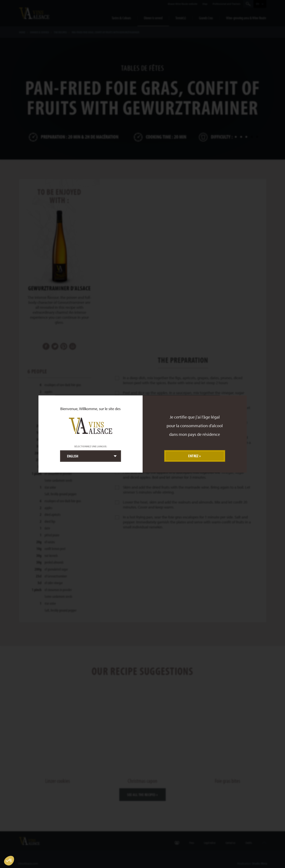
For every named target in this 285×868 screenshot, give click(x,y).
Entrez (193, 456)
